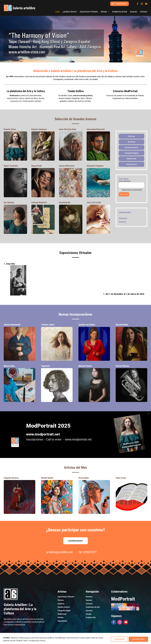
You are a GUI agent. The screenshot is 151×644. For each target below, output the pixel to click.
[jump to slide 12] (89, 60)
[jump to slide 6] (74, 60)
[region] (75, 638)
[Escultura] (131, 142)
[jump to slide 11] (86, 60)
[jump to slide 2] (63, 60)
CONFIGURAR (119, 639)
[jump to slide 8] (79, 60)
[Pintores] (131, 136)
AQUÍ (60, 638)
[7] (15, 132)
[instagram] (142, 4)
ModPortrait (123, 599)
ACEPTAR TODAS (138, 639)
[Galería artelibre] (18, 266)
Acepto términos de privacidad (132, 190)
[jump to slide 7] (76, 60)
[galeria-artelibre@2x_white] (20, 5)
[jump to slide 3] (66, 60)
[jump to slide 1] (61, 60)
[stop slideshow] (91, 60)
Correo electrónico (125, 181)
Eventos (122, 222)
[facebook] (137, 4)
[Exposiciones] (131, 164)
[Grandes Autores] (131, 147)
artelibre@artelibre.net (59, 552)
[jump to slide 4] (68, 60)
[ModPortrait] (131, 159)
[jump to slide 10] (84, 60)
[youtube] (146, 4)
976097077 (89, 552)
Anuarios (123, 218)
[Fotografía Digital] (131, 153)
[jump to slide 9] (81, 60)
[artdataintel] (125, 604)
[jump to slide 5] (71, 60)
